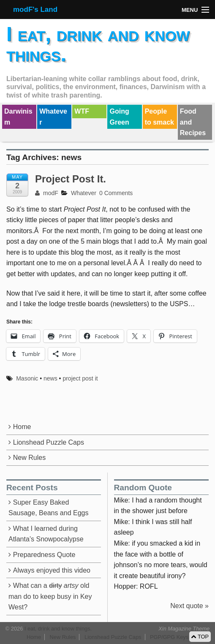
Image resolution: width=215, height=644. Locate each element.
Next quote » (189, 606)
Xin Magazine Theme (184, 629)
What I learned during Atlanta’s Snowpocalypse (46, 534)
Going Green (119, 117)
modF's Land (35, 10)
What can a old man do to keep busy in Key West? (50, 596)
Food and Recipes (193, 122)
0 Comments (116, 193)
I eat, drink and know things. (98, 44)
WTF (82, 111)
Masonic (27, 378)
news (50, 378)
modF (47, 193)
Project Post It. (71, 179)
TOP (200, 637)
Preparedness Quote (44, 555)
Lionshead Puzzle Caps (49, 442)
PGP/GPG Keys (169, 637)
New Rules (29, 458)
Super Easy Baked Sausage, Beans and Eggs (48, 508)
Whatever (53, 117)
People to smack (159, 117)
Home (22, 427)
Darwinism (18, 117)
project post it (80, 378)
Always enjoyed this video (52, 570)
